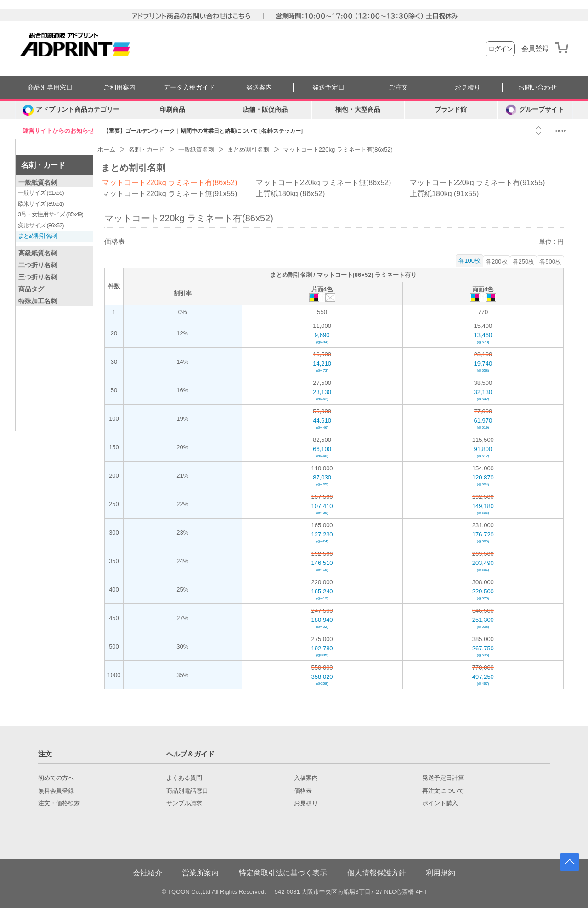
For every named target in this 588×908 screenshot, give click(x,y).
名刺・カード (43, 165)
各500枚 (550, 262)
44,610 (322, 424)
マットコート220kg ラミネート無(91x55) (170, 194)
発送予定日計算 (443, 778)
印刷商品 (172, 110)
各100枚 (469, 261)
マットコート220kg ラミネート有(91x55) (477, 183)
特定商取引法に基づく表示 (283, 873)
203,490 (483, 566)
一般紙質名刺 (38, 182)
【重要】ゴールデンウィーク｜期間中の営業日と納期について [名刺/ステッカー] (203, 131)
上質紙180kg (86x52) (290, 194)
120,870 (483, 481)
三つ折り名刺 (38, 277)
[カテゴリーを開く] (71, 110)
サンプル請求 (184, 803)
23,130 (322, 395)
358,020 (322, 680)
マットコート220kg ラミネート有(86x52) (170, 183)
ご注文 (398, 87)
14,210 (322, 367)
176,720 (483, 538)
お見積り (468, 87)
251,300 (483, 623)
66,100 (322, 452)
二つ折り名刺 (38, 265)
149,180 (483, 509)
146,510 (322, 566)
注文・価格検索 (59, 803)
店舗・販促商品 (265, 110)
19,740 (483, 367)
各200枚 (497, 262)
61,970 (483, 424)
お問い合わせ (537, 87)
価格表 (303, 791)
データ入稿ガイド (189, 87)
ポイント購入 (440, 803)
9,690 (322, 338)
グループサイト (535, 110)
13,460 (483, 338)
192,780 (322, 652)
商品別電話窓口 (187, 791)
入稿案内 (306, 778)
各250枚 (524, 262)
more (560, 130)
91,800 (483, 452)
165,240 (322, 595)
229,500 (483, 595)
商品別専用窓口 (50, 87)
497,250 (483, 680)
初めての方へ (56, 778)
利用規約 (441, 873)
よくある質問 (184, 778)
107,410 (322, 509)
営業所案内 (200, 873)
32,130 (483, 395)
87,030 (322, 481)
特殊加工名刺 (38, 301)
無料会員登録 (56, 791)
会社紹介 (147, 873)
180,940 (322, 623)
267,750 (483, 652)
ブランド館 (451, 110)
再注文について (443, 791)
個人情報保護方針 (377, 873)
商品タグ (31, 289)
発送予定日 (328, 87)
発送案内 (259, 87)
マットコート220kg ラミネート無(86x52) (323, 183)
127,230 (322, 538)
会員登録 (535, 49)
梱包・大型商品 (358, 110)
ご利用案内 (119, 87)
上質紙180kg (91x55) (444, 194)
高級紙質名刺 (38, 253)
